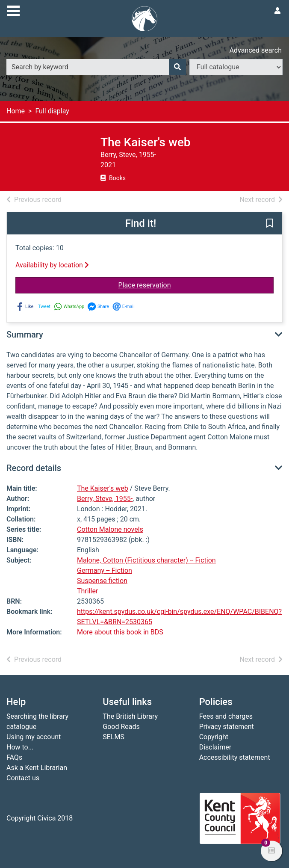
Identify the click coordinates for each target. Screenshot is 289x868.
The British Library (130, 716)
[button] (270, 224)
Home (16, 111)
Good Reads (121, 727)
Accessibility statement (235, 757)
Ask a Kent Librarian (37, 768)
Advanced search (256, 50)
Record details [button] (34, 468)
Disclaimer (215, 747)
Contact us (23, 778)
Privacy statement (227, 727)
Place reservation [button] (175, 284)
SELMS (114, 737)
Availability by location (52, 265)
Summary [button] (25, 335)
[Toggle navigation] (13, 10)
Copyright (214, 737)
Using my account (34, 737)
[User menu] (277, 11)
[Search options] (236, 67)
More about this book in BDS (120, 632)
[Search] (177, 67)
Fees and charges (226, 716)
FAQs (14, 757)
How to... (20, 747)
